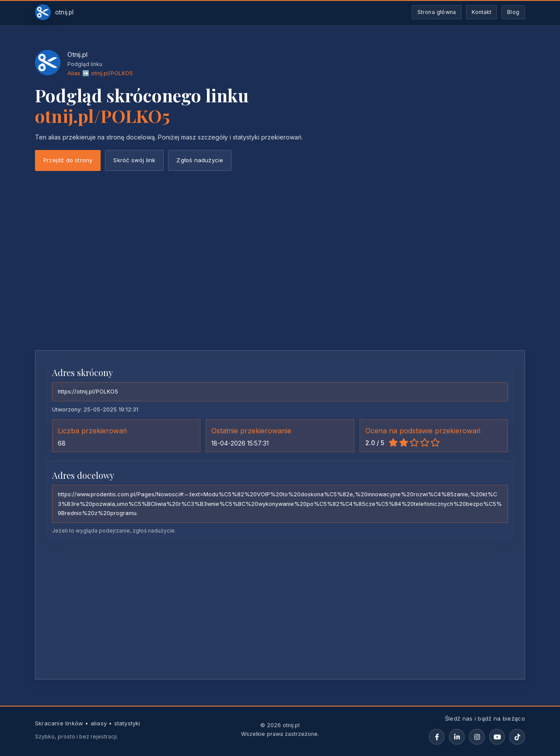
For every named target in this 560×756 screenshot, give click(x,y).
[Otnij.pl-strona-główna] (54, 12)
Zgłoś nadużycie (200, 160)
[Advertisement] (280, 278)
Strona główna (437, 12)
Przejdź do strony (68, 160)
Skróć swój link (134, 160)
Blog (513, 12)
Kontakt (481, 12)
